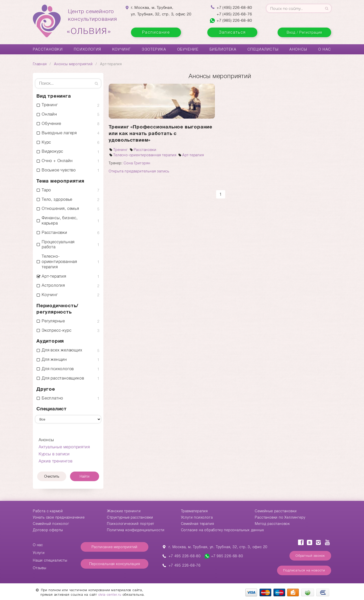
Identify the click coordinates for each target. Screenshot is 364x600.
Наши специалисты (50, 560)
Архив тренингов (56, 461)
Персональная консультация (115, 564)
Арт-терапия (191, 155)
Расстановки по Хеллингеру (280, 517)
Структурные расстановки (130, 517)
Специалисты (263, 49)
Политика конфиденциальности (136, 530)
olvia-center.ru (110, 595)
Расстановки (48, 49)
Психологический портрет (131, 524)
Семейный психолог (51, 524)
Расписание (156, 32)
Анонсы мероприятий (73, 64)
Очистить (52, 476)
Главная (40, 64)
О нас (325, 49)
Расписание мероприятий (115, 547)
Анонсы (298, 49)
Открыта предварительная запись (139, 171)
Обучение (188, 49)
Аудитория (50, 341)
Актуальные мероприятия (64, 447)
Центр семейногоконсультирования (93, 22)
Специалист (52, 409)
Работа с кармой (48, 511)
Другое (46, 389)
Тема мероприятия (60, 181)
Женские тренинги (124, 511)
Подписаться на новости (304, 570)
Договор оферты (48, 530)
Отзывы (40, 568)
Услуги (39, 553)
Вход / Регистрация (304, 32)
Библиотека (223, 49)
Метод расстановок (272, 524)
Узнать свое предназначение (59, 517)
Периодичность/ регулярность (57, 309)
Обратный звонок (310, 556)
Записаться (232, 32)
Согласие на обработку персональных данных (223, 530)
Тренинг (118, 150)
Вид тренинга (54, 96)
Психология (88, 49)
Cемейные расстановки (276, 511)
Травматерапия (194, 511)
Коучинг (122, 49)
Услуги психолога (197, 517)
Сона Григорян (137, 163)
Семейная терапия (198, 524)
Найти (85, 476)
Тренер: (116, 163)
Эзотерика (154, 49)
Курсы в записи (54, 454)
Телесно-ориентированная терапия (143, 155)
